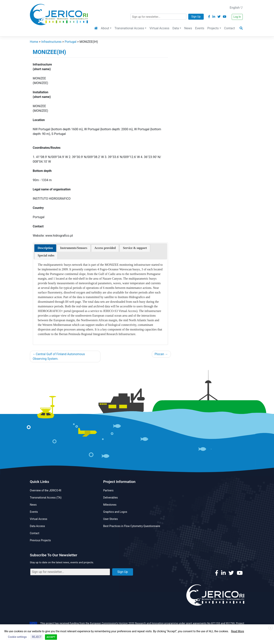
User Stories (111, 519)
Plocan (159, 354)
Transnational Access (129, 28)
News (188, 28)
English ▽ (236, 8)
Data (176, 28)
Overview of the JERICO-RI (46, 490)
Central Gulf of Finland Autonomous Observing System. (59, 356)
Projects (213, 28)
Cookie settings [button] (17, 637)
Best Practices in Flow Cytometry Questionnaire (132, 526)
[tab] (45, 248)
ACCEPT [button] (51, 637)
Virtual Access (159, 28)
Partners (108, 490)
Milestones (110, 505)
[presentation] (45, 248)
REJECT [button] (37, 637)
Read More (237, 631)
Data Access (37, 526)
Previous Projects (40, 540)
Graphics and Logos (115, 512)
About (105, 28)
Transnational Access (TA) (46, 498)
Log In (237, 17)
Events (200, 28)
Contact (230, 28)
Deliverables (111, 498)
